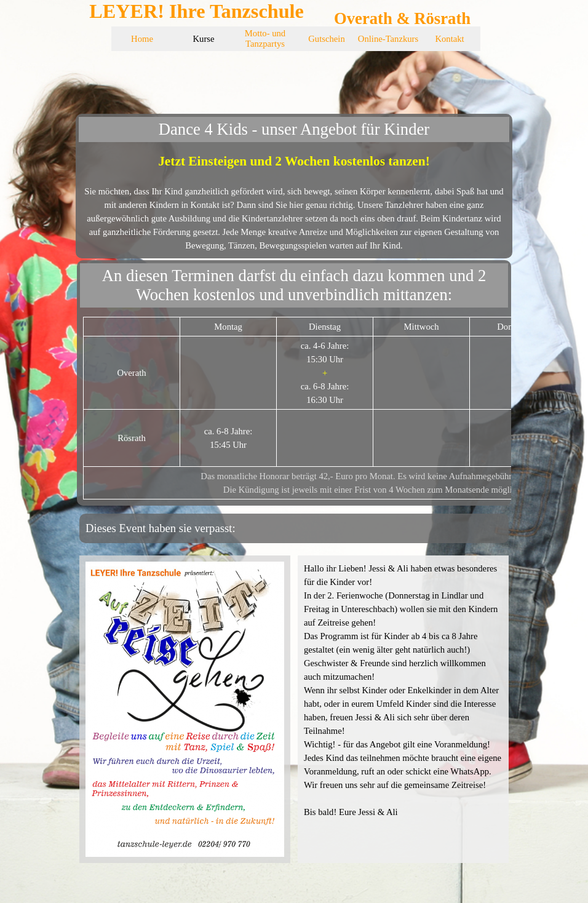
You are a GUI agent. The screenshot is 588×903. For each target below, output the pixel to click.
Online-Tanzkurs (388, 39)
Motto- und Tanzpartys (265, 38)
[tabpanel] (294, 202)
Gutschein (326, 39)
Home (142, 39)
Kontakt (449, 39)
